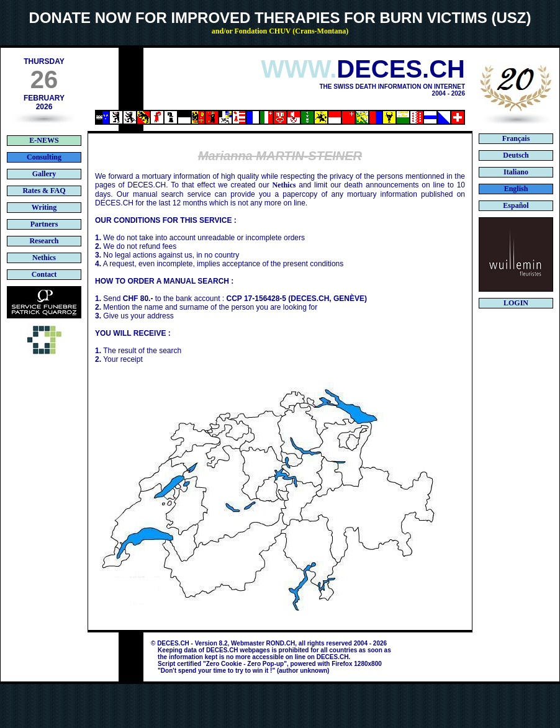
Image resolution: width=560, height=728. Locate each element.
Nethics (284, 185)
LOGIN (516, 303)
